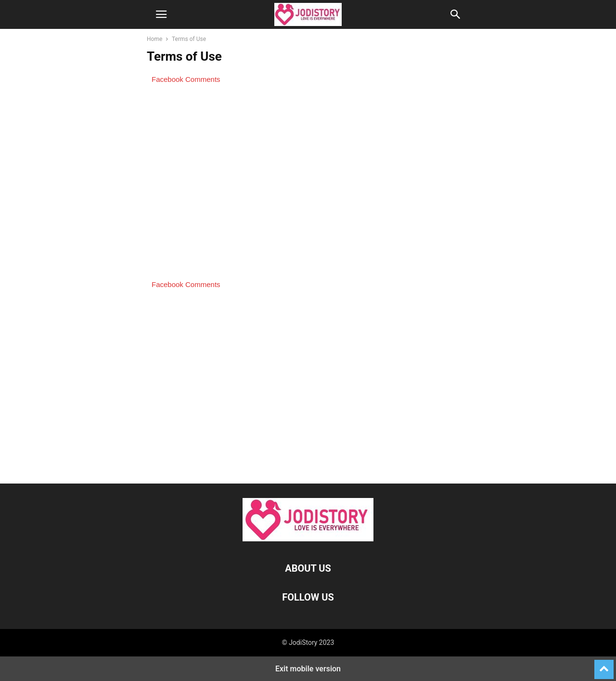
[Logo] (308, 539)
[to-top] (604, 665)
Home (154, 39)
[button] (161, 14)
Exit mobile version (308, 669)
